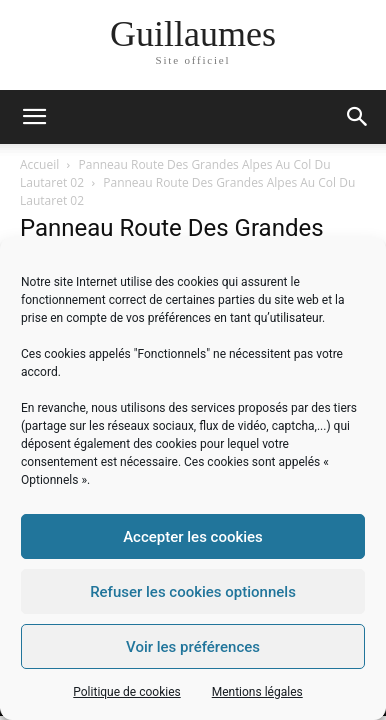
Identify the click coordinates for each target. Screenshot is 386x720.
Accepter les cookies (193, 537)
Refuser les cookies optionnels (193, 592)
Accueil (39, 164)
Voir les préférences (193, 647)
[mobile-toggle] (34, 117)
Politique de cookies (126, 692)
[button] (358, 117)
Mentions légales (257, 692)
